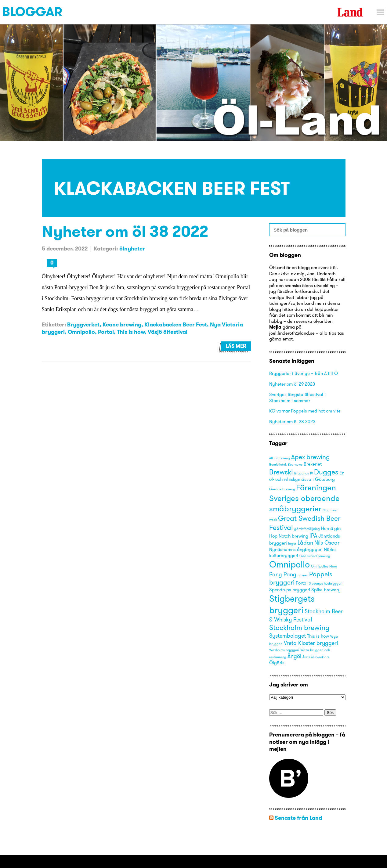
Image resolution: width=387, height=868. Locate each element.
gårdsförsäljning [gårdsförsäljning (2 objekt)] (307, 529)
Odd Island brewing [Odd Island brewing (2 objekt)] (315, 556)
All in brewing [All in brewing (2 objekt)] (280, 458)
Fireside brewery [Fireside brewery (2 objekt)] (282, 489)
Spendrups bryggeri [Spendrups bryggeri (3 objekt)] (290, 590)
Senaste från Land (298, 818)
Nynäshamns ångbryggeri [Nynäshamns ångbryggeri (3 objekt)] (296, 549)
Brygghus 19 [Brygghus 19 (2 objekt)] (304, 473)
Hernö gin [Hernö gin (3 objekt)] (331, 528)
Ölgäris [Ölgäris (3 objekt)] (277, 663)
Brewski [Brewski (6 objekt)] (281, 472)
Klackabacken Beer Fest (176, 324)
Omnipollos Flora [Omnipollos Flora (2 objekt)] (324, 566)
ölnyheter (132, 249)
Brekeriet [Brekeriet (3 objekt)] (313, 464)
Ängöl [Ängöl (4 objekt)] (294, 656)
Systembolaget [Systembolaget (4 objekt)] (288, 636)
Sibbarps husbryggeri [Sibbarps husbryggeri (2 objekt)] (326, 583)
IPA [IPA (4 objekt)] (313, 536)
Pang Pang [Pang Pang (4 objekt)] (283, 574)
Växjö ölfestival (168, 332)
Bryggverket (83, 324)
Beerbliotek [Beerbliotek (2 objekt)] (278, 465)
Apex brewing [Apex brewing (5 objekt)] (311, 457)
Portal (106, 332)
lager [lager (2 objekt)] (292, 544)
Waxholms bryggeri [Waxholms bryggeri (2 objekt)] (284, 650)
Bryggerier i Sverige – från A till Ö (304, 373)
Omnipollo (81, 332)
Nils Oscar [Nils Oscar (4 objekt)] (327, 543)
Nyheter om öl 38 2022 (125, 231)
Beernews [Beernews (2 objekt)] (295, 465)
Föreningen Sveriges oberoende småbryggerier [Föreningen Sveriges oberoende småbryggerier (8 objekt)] (304, 498)
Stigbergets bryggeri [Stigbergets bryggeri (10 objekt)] (292, 604)
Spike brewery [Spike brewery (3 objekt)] (326, 590)
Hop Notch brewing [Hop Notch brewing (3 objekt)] (289, 536)
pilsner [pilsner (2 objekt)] (303, 575)
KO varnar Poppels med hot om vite (305, 411)
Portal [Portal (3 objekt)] (302, 583)
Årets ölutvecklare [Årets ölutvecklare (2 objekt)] (316, 657)
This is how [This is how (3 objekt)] (318, 636)
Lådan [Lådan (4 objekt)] (305, 543)
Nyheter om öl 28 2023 (292, 421)
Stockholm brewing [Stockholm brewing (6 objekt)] (299, 627)
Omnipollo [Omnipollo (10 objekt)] (289, 564)
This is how (131, 332)
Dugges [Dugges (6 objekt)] (326, 472)
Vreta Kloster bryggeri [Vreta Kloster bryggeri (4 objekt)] (311, 643)
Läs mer (236, 346)
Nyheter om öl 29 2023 (292, 384)
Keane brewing (122, 324)
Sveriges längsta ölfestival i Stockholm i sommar (297, 397)
